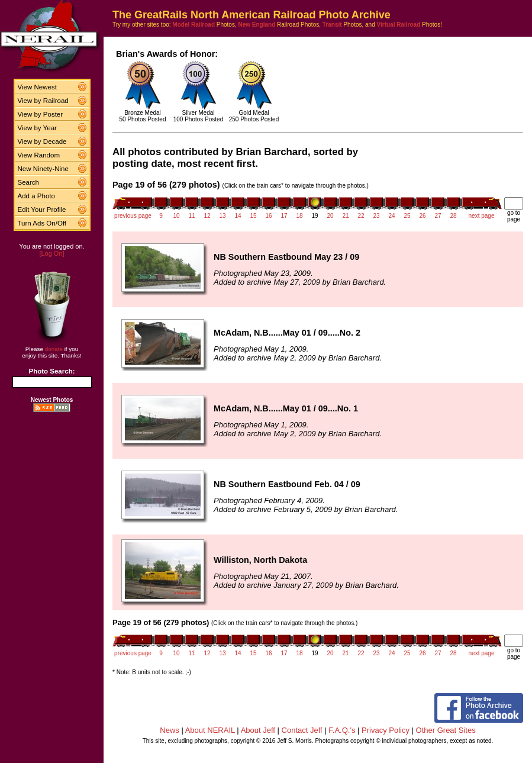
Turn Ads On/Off (42, 223)
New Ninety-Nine (43, 169)
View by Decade (42, 141)
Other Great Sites (446, 730)
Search (29, 182)
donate (54, 349)
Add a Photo (36, 196)
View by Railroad (43, 101)
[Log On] (51, 253)
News (170, 730)
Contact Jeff (302, 730)
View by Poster (41, 114)
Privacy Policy (386, 730)
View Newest (37, 87)
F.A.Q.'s (342, 730)
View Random (39, 155)
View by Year (37, 128)
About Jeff (258, 730)
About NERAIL (210, 730)
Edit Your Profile (42, 210)
